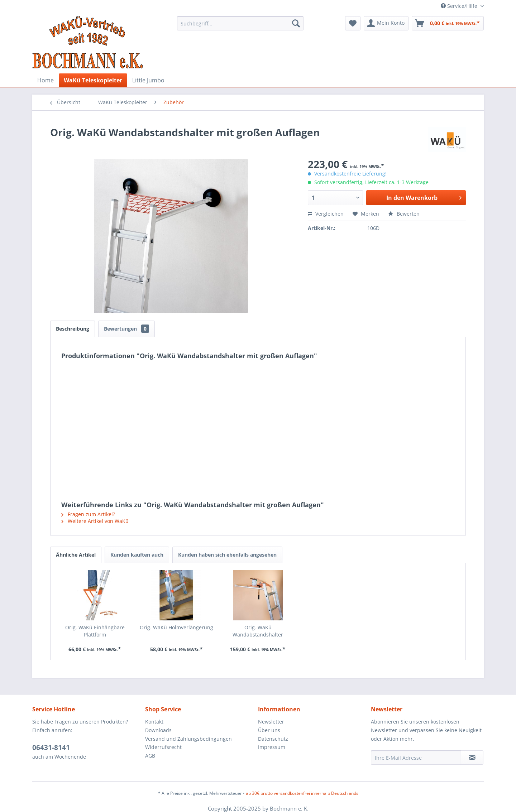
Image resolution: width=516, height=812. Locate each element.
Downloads (158, 730)
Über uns (269, 730)
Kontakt (154, 722)
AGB (150, 756)
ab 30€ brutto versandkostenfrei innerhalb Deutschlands (302, 793)
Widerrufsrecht (163, 747)
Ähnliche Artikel (76, 555)
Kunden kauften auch (137, 555)
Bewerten (404, 214)
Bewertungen (126, 329)
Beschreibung (73, 329)
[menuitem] (240, 23)
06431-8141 (51, 748)
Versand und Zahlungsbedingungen (188, 739)
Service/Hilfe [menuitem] (460, 6)
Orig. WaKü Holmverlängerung (176, 627)
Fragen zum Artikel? (88, 514)
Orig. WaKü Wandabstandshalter (258, 631)
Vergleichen (326, 214)
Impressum (272, 747)
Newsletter (271, 722)
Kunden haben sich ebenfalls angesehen (227, 555)
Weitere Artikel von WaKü (95, 521)
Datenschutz (273, 739)
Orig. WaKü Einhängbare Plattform (95, 631)
